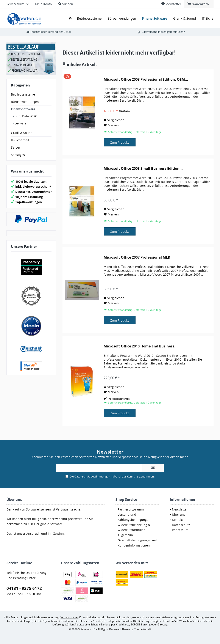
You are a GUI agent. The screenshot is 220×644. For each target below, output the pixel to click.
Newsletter (180, 509)
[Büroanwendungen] (122, 18)
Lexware (20, 123)
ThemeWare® (143, 629)
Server (16, 147)
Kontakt (177, 520)
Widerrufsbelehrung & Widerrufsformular (134, 527)
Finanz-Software (23, 109)
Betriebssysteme (23, 94)
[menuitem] (199, 4)
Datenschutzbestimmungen (92, 476)
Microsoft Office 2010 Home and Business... (141, 346)
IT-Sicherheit (20, 140)
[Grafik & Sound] (185, 18)
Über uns (179, 514)
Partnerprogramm (131, 509)
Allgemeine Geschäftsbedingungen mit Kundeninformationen (137, 540)
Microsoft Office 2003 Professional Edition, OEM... (146, 79)
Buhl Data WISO (26, 116)
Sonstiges (18, 155)
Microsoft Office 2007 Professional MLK (137, 257)
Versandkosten (69, 617)
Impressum (180, 530)
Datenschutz (181, 525)
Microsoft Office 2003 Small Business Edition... (143, 169)
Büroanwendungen (25, 102)
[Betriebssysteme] (89, 18)
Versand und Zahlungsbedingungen (134, 517)
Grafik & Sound (22, 133)
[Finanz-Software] (155, 18)
